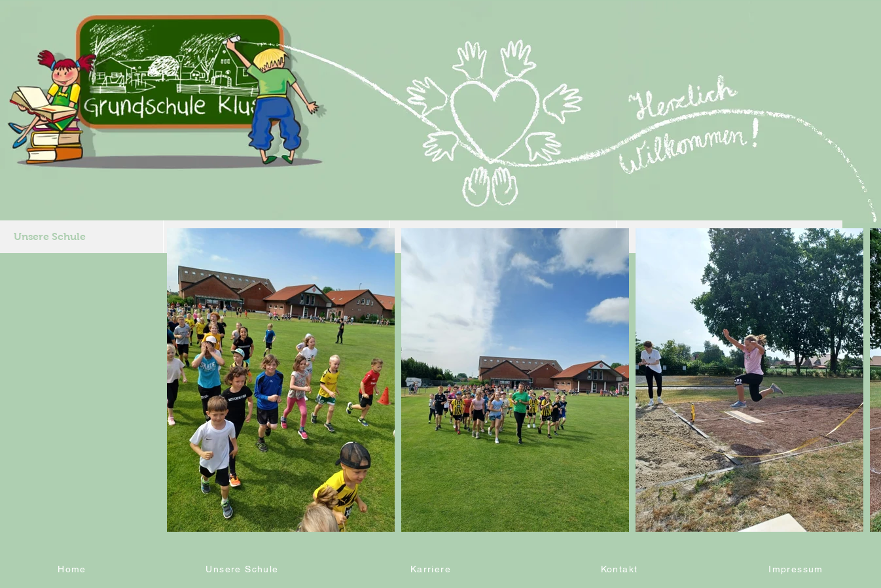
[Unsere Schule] (243, 569)
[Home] (73, 569)
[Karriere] (432, 569)
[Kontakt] (620, 569)
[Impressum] (797, 569)
